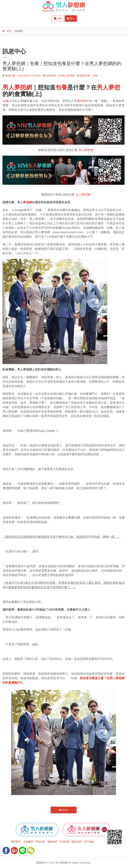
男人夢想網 (86, 150)
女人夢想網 (83, 195)
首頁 (9, 31)
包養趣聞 (28, 842)
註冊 (58, 18)
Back (63, 810)
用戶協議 (89, 842)
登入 (71, 18)
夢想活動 (40, 842)
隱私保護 (77, 842)
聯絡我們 (52, 842)
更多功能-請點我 (18, 42)
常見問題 (65, 842)
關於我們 (16, 842)
